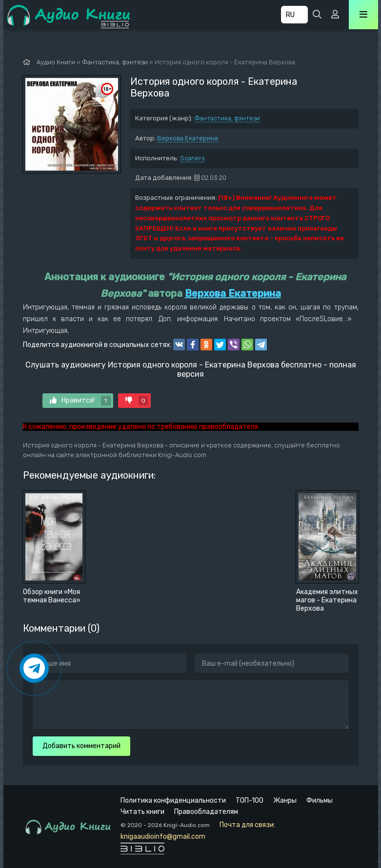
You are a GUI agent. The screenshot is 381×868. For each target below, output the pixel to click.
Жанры (285, 800)
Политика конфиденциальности (173, 800)
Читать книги (142, 812)
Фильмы (320, 800)
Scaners (192, 158)
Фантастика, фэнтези (227, 118)
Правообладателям (206, 812)
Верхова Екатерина (188, 138)
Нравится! (80, 401)
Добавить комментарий (81, 746)
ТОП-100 (250, 800)
